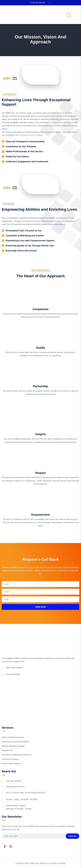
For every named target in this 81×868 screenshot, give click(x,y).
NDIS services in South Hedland (29, 135)
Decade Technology (58, 863)
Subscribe (72, 836)
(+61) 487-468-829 (37, 3)
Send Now (40, 607)
